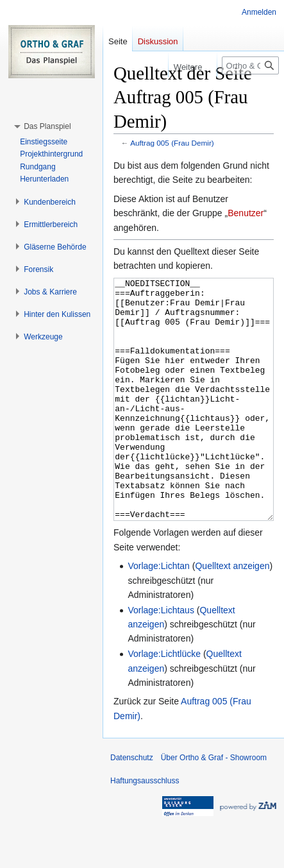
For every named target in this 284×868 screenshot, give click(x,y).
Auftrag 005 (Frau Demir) (172, 143)
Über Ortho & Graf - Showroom (214, 806)
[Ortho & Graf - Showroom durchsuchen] (250, 65)
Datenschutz (132, 806)
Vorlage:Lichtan (159, 614)
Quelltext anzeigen (232, 614)
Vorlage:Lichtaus (161, 658)
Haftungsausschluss (145, 829)
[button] (47, 126)
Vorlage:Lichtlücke (164, 702)
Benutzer (246, 213)
